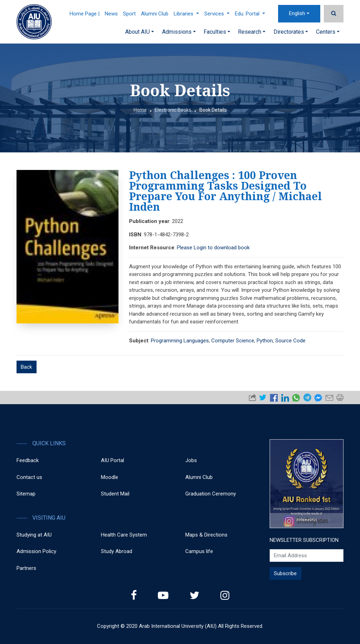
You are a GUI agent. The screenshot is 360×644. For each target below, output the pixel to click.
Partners (26, 568)
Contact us (29, 477)
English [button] (297, 13)
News (111, 14)
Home (140, 110)
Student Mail (115, 494)
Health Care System (124, 535)
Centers (328, 32)
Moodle (110, 477)
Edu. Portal (250, 14)
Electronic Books (173, 110)
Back (26, 367)
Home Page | (85, 14)
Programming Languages (180, 341)
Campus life (199, 551)
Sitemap (26, 494)
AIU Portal (112, 460)
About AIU (140, 32)
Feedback (28, 460)
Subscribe (285, 573)
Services (217, 14)
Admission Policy (36, 551)
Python (265, 341)
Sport (129, 14)
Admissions (179, 32)
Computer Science (233, 341)
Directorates (291, 32)
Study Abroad (117, 551)
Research (252, 32)
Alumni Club (155, 14)
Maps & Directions (206, 535)
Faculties (217, 32)
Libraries (186, 14)
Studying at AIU (34, 535)
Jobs (191, 460)
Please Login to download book (213, 248)
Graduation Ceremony (211, 494)
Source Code (290, 341)
